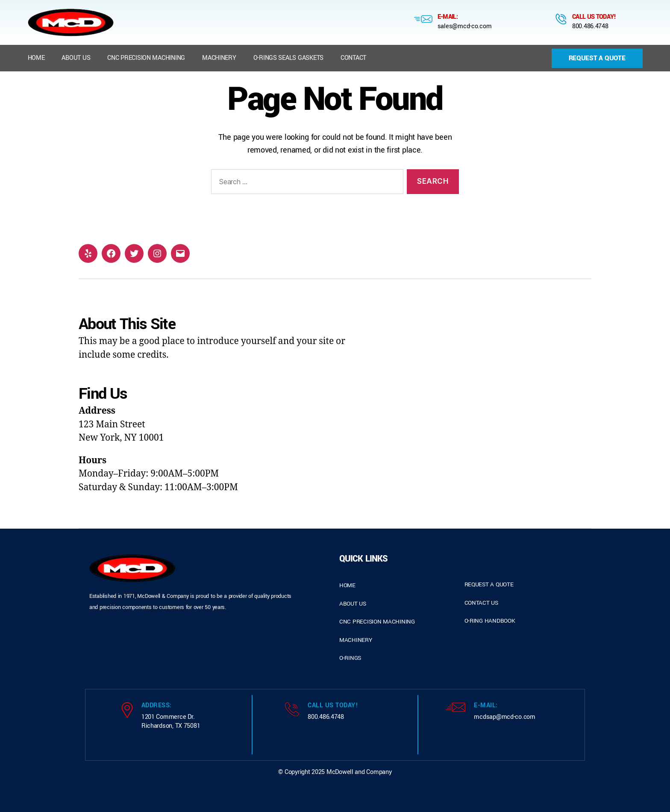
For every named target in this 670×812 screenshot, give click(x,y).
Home (36, 58)
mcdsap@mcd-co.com (504, 717)
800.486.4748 (590, 26)
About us (76, 58)
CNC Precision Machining (146, 58)
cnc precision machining (377, 622)
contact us (481, 603)
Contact (353, 58)
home (347, 585)
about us (353, 604)
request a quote (489, 584)
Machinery (219, 58)
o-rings (350, 658)
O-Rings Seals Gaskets (288, 58)
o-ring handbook (490, 621)
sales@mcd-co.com (465, 26)
